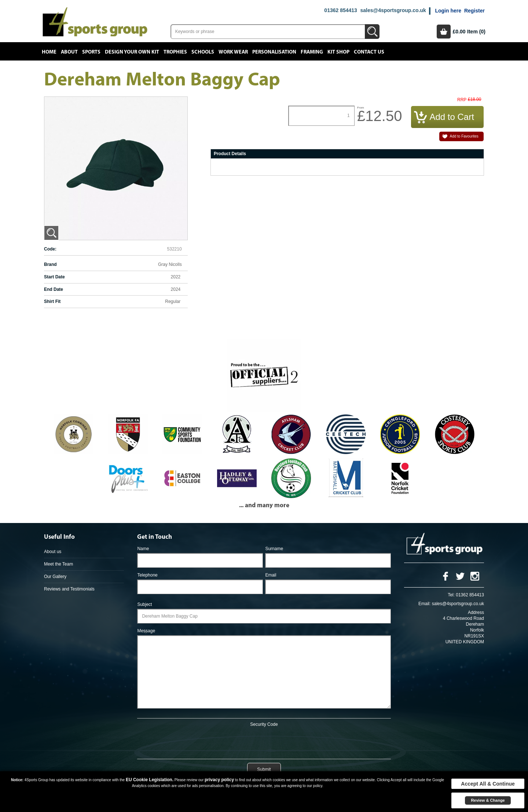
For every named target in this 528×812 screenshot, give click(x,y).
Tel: (451, 595)
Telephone (147, 575)
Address (476, 612)
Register (474, 11)
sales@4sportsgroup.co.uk (393, 10)
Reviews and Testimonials (69, 589)
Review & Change (488, 800)
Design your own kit (132, 52)
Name (143, 549)
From (361, 108)
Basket (444, 32)
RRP (462, 100)
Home (49, 52)
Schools (203, 52)
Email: (424, 604)
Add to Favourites (464, 136)
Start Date (54, 277)
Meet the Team (58, 564)
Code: (50, 249)
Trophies (175, 52)
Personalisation (274, 52)
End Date (54, 289)
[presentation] (264, 742)
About (69, 52)
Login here (448, 11)
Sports (91, 52)
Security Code (264, 724)
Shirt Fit (52, 301)
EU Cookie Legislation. (150, 780)
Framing (312, 52)
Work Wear (233, 52)
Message (146, 631)
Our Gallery (55, 577)
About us (53, 552)
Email (271, 575)
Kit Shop (338, 52)
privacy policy (219, 780)
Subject (144, 604)
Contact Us (369, 52)
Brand (50, 264)
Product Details (230, 154)
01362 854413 (341, 10)
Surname (274, 549)
